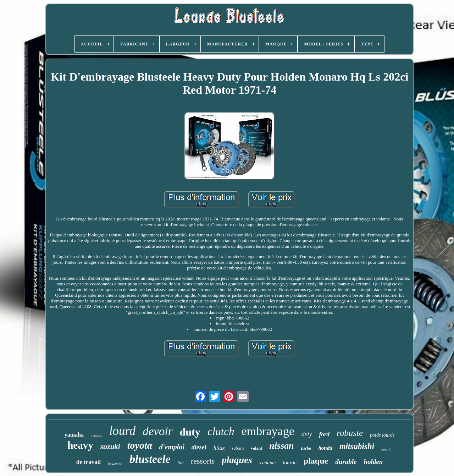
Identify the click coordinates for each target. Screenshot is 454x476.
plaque (316, 461)
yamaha (74, 435)
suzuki (110, 447)
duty (190, 432)
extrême (96, 436)
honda (325, 448)
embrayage (268, 431)
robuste (350, 433)
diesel (199, 447)
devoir (157, 431)
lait (181, 463)
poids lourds (382, 435)
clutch (221, 431)
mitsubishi (357, 446)
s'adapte (268, 463)
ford (324, 434)
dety (307, 434)
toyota (140, 445)
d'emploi (172, 447)
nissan (281, 446)
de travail (88, 462)
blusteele (150, 459)
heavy (80, 445)
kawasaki (115, 464)
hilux (219, 448)
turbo (306, 448)
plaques (237, 460)
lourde (290, 463)
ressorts (203, 461)
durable (346, 462)
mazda (386, 449)
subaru (238, 448)
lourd (123, 431)
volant (256, 448)
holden (373, 462)
